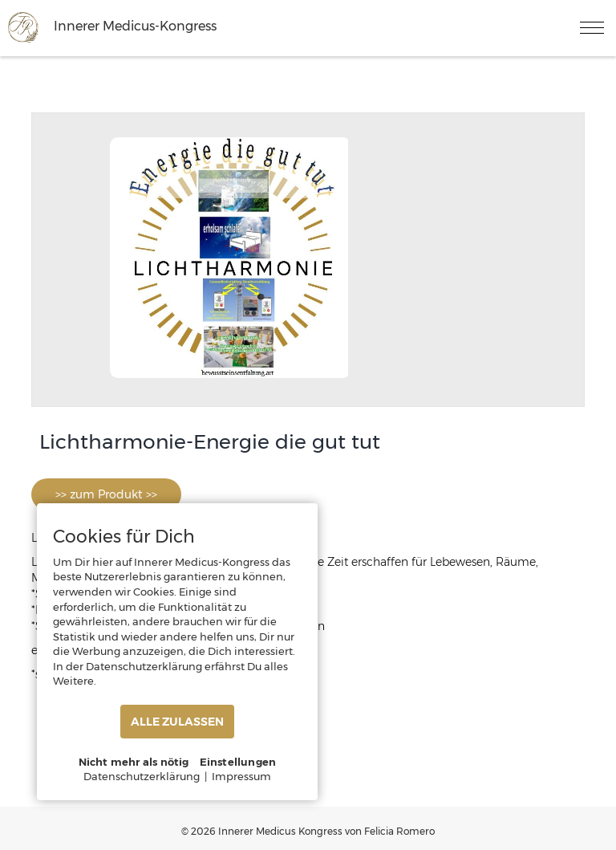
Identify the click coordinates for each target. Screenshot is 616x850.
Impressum (241, 776)
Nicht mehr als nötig (134, 762)
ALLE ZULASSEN (177, 722)
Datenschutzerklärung (142, 776)
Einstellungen (238, 762)
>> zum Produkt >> (106, 494)
